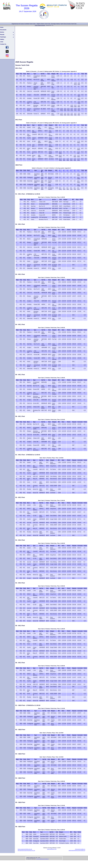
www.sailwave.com (52, 849)
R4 (71, 74)
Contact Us (3, 44)
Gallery (2, 39)
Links (2, 42)
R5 (75, 74)
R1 (61, 74)
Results (2, 35)
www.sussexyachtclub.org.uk (25, 849)
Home (2, 27)
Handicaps (3, 37)
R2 (65, 74)
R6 (78, 74)
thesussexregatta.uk (80, 849)
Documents (3, 30)
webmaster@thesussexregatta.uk (77, 850)
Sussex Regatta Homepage (40, 25)
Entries (2, 32)
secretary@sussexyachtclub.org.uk (26, 850)
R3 (68, 74)
